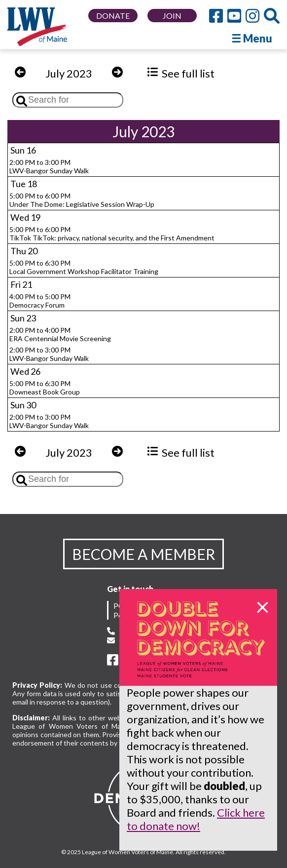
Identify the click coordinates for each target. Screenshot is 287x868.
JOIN (172, 16)
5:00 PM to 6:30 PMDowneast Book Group (45, 388)
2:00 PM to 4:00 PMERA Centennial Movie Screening (60, 334)
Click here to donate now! (196, 819)
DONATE (113, 16)
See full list (181, 73)
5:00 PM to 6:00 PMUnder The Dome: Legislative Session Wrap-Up (82, 200)
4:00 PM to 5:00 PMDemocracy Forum (40, 301)
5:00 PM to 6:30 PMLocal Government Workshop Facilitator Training (84, 267)
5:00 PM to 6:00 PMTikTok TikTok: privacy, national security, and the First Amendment (112, 234)
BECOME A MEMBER (143, 554)
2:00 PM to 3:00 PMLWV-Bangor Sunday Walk (49, 166)
